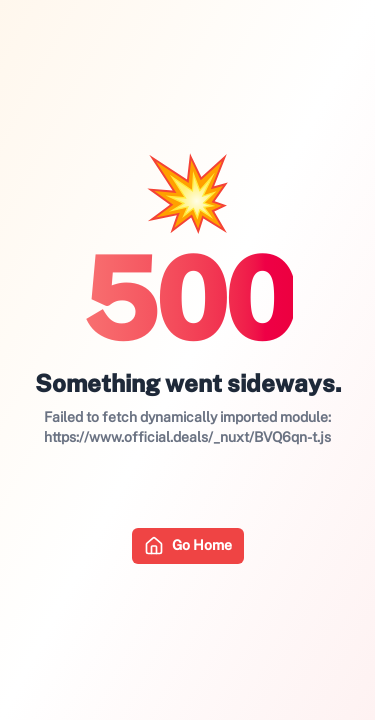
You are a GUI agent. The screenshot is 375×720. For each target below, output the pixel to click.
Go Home (188, 546)
